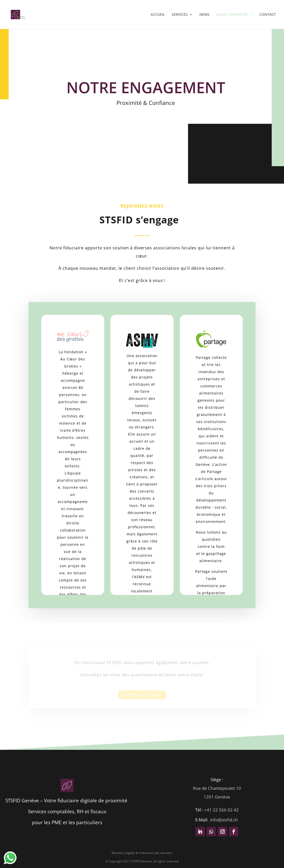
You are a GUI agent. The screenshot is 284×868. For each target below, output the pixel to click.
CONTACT (268, 15)
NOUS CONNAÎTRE (232, 15)
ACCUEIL (158, 15)
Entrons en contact (142, 698)
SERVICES (180, 15)
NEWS (204, 15)
